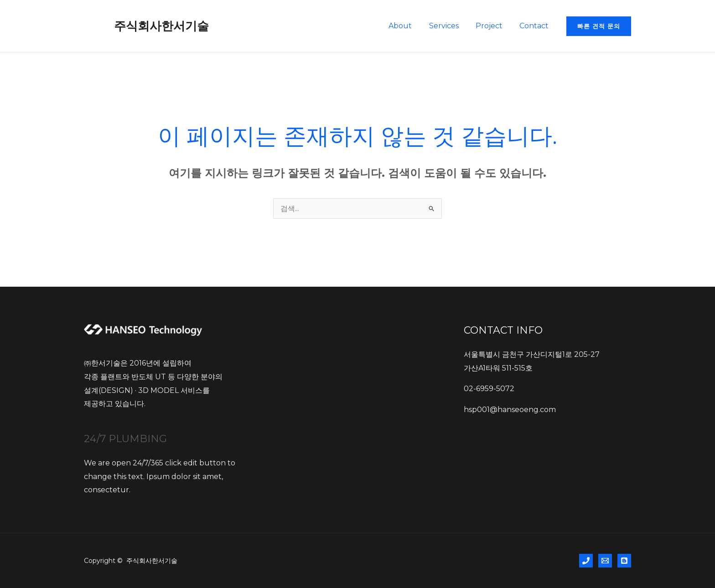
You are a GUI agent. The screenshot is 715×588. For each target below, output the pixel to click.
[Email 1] (605, 561)
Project (493, 26)
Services (450, 26)
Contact (535, 26)
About (409, 26)
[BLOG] (624, 561)
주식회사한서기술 (161, 26)
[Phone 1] (586, 561)
